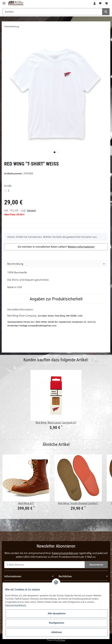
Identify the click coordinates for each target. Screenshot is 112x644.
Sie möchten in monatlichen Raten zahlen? (56, 247)
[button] (95, 3)
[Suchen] (52, 12)
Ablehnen (57, 632)
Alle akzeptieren (57, 613)
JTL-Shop (61, 640)
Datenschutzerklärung (65, 553)
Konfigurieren (57, 623)
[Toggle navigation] (4, 2)
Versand (31, 211)
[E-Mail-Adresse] (44, 565)
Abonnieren (96, 565)
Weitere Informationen (81, 247)
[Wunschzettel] (100, 3)
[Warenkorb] (106, 3)
